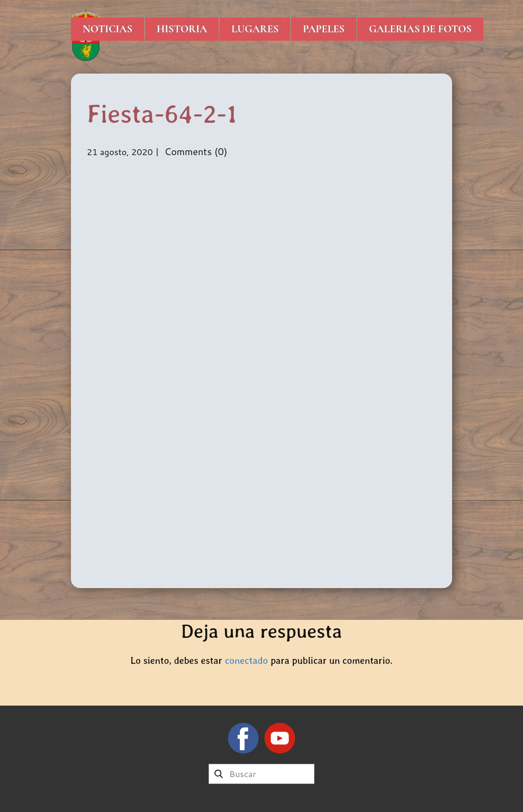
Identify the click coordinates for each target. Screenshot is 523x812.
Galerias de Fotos (420, 29)
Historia (182, 29)
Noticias (107, 29)
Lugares (255, 29)
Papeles (324, 29)
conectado (246, 660)
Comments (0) (195, 151)
